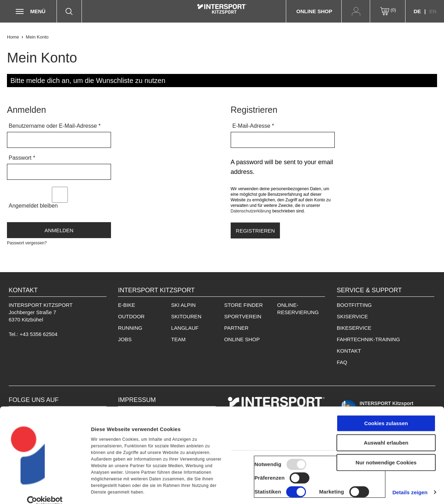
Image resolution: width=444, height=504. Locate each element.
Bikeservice (354, 328)
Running (130, 328)
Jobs (125, 339)
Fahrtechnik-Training (368, 339)
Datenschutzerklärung (251, 211)
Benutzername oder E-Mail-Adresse (55, 126)
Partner (236, 328)
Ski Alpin (183, 305)
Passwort (22, 158)
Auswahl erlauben (386, 441)
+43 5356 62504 (39, 334)
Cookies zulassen (386, 421)
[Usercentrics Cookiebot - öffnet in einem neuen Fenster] (45, 499)
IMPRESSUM (137, 400)
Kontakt (349, 351)
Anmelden (59, 230)
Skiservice (352, 316)
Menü (38, 11)
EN (433, 11)
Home (13, 37)
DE (417, 11)
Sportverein (243, 316)
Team (178, 339)
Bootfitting (354, 305)
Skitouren (186, 316)
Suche (72, 11)
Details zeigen (410, 490)
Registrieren (255, 231)
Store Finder (243, 305)
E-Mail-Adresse (253, 126)
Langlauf (185, 328)
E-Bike (126, 305)
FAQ (342, 362)
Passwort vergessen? (27, 243)
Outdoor (131, 316)
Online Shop (314, 11)
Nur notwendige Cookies (386, 460)
